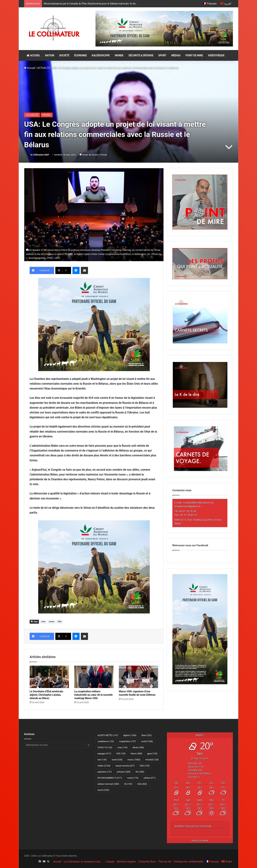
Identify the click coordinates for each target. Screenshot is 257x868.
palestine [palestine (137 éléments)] (105, 772)
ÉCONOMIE (80, 55)
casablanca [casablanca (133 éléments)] (106, 741)
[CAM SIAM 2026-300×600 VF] (200, 683)
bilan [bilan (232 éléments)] (146, 735)
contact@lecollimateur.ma (198, 503)
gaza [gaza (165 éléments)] (152, 754)
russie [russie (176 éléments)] (133, 778)
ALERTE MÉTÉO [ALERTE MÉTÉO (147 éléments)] (108, 735)
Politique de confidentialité (189, 862)
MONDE (119, 55)
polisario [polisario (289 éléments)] (124, 772)
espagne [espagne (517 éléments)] (104, 754)
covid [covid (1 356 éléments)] (147, 741)
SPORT (162, 55)
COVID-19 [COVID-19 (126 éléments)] (105, 748)
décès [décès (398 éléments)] (138, 748)
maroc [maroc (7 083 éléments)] (134, 760)
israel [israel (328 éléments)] (117, 760)
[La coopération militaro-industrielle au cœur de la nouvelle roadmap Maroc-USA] (94, 677)
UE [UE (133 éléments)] (128, 784)
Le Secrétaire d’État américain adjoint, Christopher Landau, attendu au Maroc (46, 695)
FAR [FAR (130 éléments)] (121, 754)
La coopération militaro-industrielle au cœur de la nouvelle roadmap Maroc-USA (93, 695)
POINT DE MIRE (194, 55)
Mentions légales (126, 862)
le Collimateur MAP (40, 155)
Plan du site (165, 862)
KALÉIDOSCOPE (101, 55)
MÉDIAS (176, 55)
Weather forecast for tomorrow (193, 826)
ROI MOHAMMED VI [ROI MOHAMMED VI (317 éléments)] (110, 778)
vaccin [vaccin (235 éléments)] (103, 790)
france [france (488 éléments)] (136, 754)
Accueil (30, 68)
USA (60, 622)
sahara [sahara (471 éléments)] (150, 778)
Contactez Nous (147, 862)
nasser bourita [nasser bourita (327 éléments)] (125, 766)
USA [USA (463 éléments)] (142, 784)
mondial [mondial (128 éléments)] (152, 760)
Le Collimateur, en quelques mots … (83, 862)
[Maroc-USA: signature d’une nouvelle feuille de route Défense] (138, 677)
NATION (50, 55)
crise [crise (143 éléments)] (122, 748)
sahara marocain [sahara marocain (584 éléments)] (108, 784)
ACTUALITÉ (44, 68)
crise (43, 622)
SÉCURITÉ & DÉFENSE (141, 55)
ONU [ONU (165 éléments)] (145, 766)
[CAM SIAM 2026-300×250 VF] (94, 324)
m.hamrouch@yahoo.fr (187, 506)
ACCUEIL (33, 55)
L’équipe (110, 862)
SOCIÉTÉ (64, 55)
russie (52, 622)
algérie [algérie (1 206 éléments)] (130, 735)
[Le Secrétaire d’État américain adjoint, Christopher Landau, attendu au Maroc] (49, 677)
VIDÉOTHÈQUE (216, 55)
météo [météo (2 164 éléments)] (104, 766)
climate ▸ (200, 841)
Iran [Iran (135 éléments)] (102, 760)
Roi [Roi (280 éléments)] (140, 772)
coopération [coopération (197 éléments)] (128, 741)
